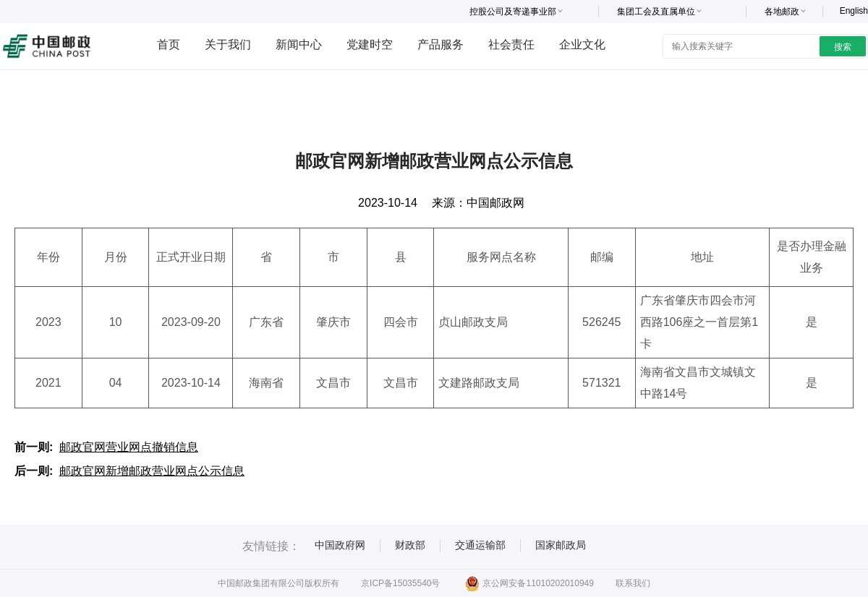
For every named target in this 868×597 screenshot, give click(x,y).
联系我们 (633, 583)
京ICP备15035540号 (400, 583)
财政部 (410, 545)
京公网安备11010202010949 (529, 583)
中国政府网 (340, 545)
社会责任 (511, 44)
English (854, 11)
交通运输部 (480, 545)
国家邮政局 (561, 545)
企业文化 (582, 44)
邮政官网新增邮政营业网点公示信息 (152, 471)
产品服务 (441, 44)
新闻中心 (299, 44)
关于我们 (228, 44)
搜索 (843, 47)
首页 (169, 44)
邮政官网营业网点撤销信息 (129, 447)
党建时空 (370, 44)
